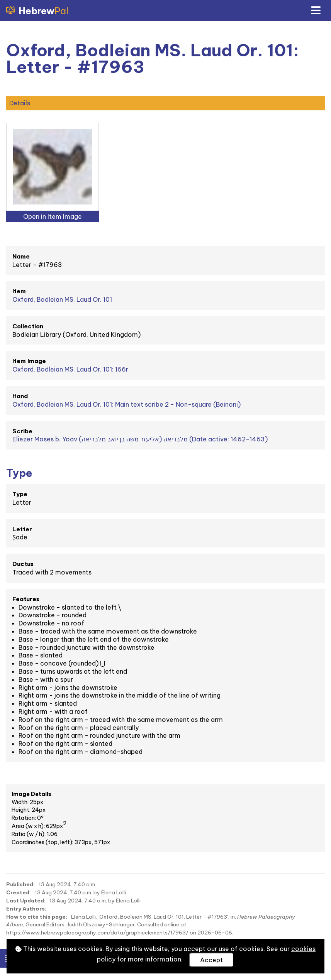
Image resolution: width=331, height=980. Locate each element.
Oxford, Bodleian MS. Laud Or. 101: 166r (70, 369)
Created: (19, 892)
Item (19, 291)
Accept (211, 960)
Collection (28, 326)
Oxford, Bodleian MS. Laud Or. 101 (62, 299)
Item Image (29, 361)
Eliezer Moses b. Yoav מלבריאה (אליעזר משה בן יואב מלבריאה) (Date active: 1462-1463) (140, 439)
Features (26, 599)
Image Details (31, 794)
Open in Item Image (53, 216)
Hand (20, 396)
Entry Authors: (26, 909)
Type (20, 494)
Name (21, 256)
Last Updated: (26, 901)
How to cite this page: (37, 917)
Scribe (22, 431)
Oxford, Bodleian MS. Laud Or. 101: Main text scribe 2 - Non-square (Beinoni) (126, 404)
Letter (22, 529)
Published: (20, 884)
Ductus (23, 564)
